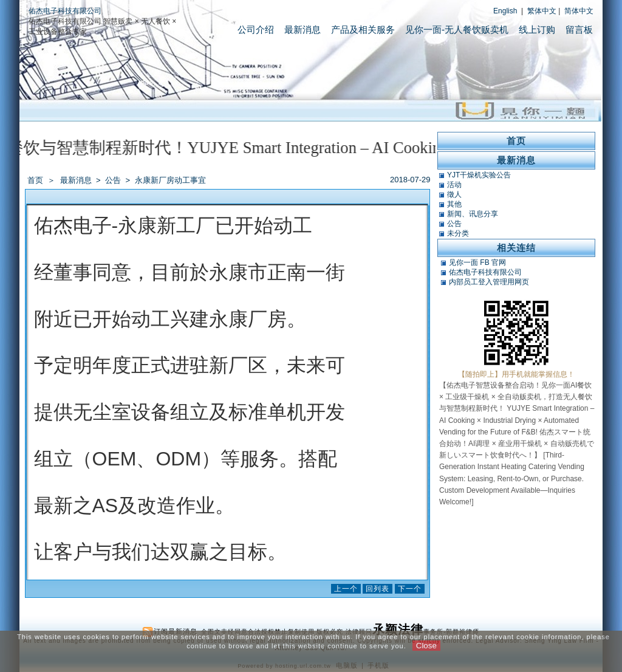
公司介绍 (256, 29)
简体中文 (579, 11)
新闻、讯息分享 (473, 214)
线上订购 (537, 29)
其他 (454, 204)
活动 (454, 185)
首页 (35, 180)
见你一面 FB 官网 (477, 262)
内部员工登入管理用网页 (489, 282)
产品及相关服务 (363, 29)
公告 (114, 180)
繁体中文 (542, 11)
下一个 (410, 589)
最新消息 (302, 29)
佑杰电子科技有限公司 (65, 11)
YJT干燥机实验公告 (479, 175)
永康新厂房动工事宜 (170, 180)
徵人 (454, 194)
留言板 (579, 29)
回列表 (378, 589)
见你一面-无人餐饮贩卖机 (457, 29)
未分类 (458, 233)
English (505, 11)
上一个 (346, 589)
